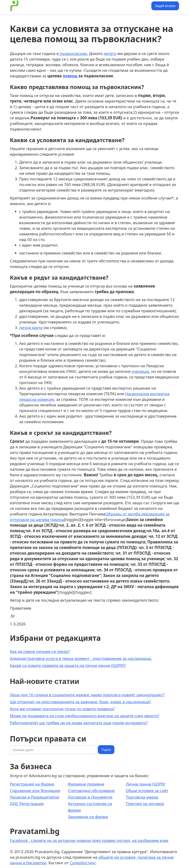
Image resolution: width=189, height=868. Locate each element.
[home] (14, 6)
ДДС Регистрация (27, 804)
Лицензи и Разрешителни (35, 797)
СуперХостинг (83, 863)
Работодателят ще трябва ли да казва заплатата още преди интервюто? (79, 723)
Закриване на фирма (88, 817)
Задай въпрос (165, 6)
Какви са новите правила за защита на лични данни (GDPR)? (68, 665)
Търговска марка (142, 797)
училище (140, 371)
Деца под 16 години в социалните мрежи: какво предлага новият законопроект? (87, 695)
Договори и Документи (90, 797)
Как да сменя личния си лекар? (40, 651)
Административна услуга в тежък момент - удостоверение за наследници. (81, 658)
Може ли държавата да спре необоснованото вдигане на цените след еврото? (85, 716)
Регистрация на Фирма (32, 784)
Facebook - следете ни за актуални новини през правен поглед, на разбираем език (89, 840)
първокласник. (73, 53)
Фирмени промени (86, 784)
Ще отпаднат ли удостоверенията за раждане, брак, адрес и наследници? (81, 702)
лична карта (31, 328)
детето (110, 53)
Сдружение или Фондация (35, 791)
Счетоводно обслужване (91, 791)
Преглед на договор (145, 804)
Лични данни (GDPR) (145, 784)
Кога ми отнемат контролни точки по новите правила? (62, 709)
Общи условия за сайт (147, 791)
